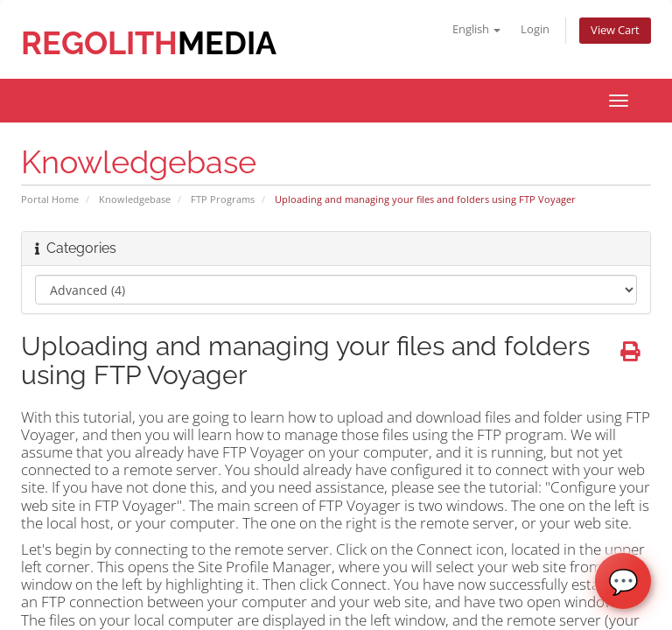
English (476, 29)
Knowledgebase (135, 199)
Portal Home (50, 199)
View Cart (615, 30)
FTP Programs (223, 199)
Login (535, 29)
